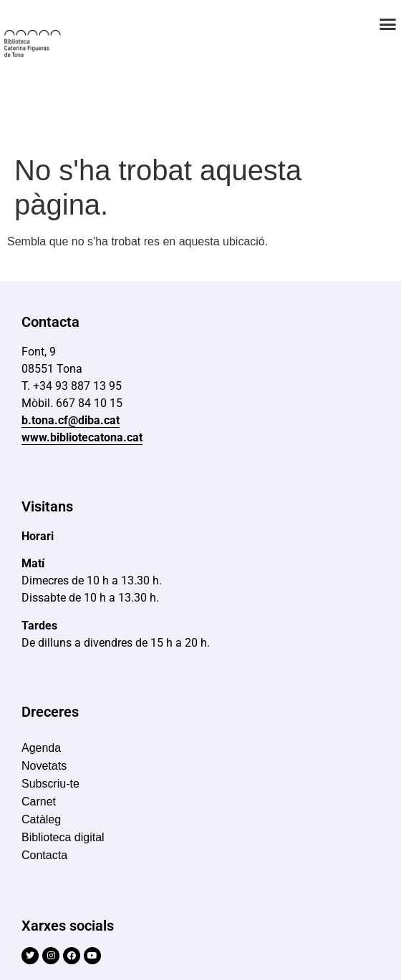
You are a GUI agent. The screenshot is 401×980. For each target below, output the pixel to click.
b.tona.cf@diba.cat (71, 420)
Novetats (44, 766)
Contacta (44, 855)
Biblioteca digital (63, 837)
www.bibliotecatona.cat (82, 437)
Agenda (41, 748)
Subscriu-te (50, 784)
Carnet (39, 802)
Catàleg (41, 819)
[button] (388, 24)
